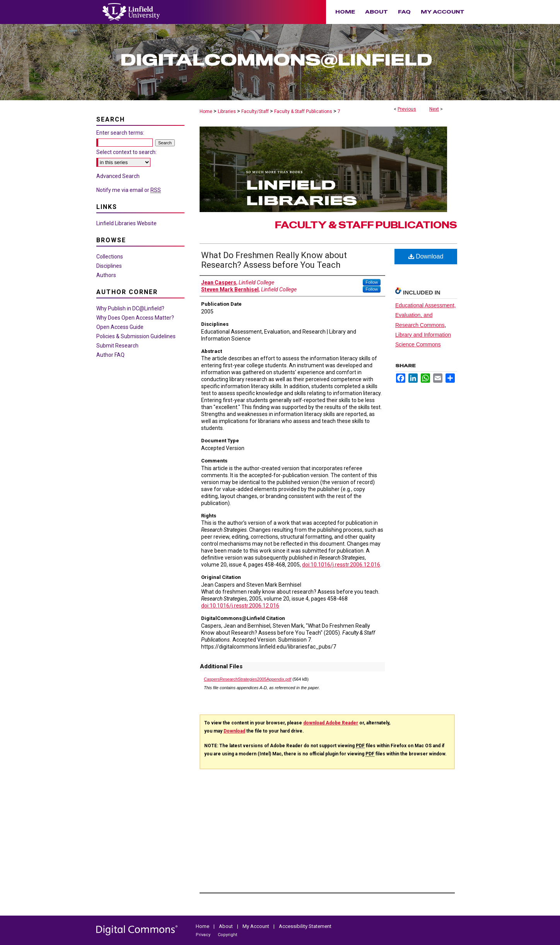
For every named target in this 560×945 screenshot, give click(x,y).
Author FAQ (110, 355)
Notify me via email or (129, 190)
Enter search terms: (120, 133)
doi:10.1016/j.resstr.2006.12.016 (341, 565)
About (226, 926)
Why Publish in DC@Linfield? (130, 308)
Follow (372, 282)
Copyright (227, 935)
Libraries (227, 111)
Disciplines (109, 266)
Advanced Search (118, 176)
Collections (110, 257)
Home (206, 111)
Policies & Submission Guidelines (136, 336)
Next (434, 109)
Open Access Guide (120, 327)
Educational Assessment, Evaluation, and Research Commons (425, 315)
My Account (256, 926)
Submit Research (117, 346)
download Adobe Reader (331, 723)
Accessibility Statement (305, 926)
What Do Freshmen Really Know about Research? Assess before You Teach (274, 260)
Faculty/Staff (255, 111)
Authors (106, 275)
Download (426, 256)
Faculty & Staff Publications (303, 111)
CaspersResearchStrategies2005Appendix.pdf (248, 679)
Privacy (204, 935)
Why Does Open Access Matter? (135, 318)
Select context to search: (126, 152)
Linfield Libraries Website (126, 223)
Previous (407, 109)
